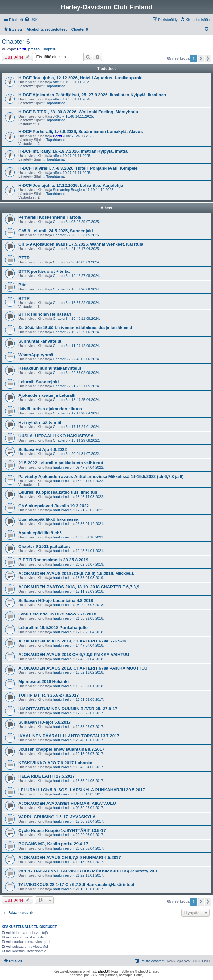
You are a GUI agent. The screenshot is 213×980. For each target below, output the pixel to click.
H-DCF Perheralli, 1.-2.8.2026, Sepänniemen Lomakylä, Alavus (81, 132)
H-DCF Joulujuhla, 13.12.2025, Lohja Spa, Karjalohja (71, 185)
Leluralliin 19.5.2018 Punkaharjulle (53, 628)
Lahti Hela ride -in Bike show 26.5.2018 (57, 614)
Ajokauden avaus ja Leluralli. (47, 395)
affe (56, 82)
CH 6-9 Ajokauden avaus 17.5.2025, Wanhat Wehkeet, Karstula (81, 244)
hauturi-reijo (62, 467)
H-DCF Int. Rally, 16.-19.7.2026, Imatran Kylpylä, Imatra (73, 151)
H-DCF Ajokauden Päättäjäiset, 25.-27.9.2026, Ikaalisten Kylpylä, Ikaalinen (92, 95)
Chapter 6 (16, 42)
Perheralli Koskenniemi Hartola (50, 217)
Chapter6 (49, 49)
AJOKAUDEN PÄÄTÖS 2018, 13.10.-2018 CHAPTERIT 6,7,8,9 (79, 587)
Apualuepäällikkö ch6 (40, 533)
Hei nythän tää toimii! (40, 422)
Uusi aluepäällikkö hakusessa (48, 519)
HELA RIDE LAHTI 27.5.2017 (46, 776)
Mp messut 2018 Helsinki (43, 682)
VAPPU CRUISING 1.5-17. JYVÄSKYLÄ (57, 817)
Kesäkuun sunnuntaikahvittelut (50, 368)
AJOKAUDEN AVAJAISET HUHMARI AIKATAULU (67, 803)
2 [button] (201, 59)
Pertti (22, 49)
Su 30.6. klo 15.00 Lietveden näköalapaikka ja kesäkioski (75, 328)
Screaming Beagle (68, 190)
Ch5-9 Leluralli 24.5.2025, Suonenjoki (56, 231)
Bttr (22, 285)
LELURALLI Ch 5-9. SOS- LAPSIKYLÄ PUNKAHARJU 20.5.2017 (82, 790)
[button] (208, 59)
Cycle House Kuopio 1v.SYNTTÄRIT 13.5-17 (62, 830)
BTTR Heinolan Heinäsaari (45, 314)
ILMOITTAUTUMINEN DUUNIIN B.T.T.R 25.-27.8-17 (68, 709)
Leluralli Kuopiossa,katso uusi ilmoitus (58, 492)
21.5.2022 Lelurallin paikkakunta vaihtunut (61, 463)
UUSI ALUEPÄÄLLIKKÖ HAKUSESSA (56, 436)
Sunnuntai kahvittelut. (41, 341)
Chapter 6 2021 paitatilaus (45, 546)
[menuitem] (31, 20)
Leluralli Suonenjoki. (39, 382)
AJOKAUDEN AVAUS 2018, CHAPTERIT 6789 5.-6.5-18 (72, 641)
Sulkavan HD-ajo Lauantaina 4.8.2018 (56, 600)
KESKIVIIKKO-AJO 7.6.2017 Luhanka (55, 763)
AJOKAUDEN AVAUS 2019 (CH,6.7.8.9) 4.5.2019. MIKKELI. (76, 573)
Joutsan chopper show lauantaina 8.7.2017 (61, 749)
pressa (34, 49)
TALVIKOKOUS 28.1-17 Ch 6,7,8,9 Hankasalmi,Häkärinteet (76, 885)
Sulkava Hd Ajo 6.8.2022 (43, 449)
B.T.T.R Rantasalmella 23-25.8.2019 (53, 560)
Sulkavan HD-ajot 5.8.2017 (45, 722)
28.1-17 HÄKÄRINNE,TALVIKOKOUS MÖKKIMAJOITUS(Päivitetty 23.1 (88, 871)
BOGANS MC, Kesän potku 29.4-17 (53, 844)
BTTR (24, 258)
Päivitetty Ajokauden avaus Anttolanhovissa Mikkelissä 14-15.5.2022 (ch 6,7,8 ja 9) (101, 476)
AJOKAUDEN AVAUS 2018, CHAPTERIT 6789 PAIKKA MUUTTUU (83, 668)
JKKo (57, 116)
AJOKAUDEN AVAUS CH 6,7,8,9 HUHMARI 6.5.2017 (70, 857)
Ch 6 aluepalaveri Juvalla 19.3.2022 (54, 506)
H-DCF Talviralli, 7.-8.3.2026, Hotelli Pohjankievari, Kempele (78, 168)
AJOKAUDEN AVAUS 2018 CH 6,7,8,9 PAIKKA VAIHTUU (74, 655)
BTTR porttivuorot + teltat (44, 271)
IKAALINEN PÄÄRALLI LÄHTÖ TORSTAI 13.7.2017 (69, 736)
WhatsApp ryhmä (36, 355)
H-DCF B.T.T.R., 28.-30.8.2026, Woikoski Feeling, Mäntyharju (78, 112)
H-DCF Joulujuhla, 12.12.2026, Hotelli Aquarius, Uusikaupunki (80, 78)
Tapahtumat (56, 86)
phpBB (103, 971)
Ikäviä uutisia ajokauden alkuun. (51, 409)
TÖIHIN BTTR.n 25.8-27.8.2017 (49, 695)
